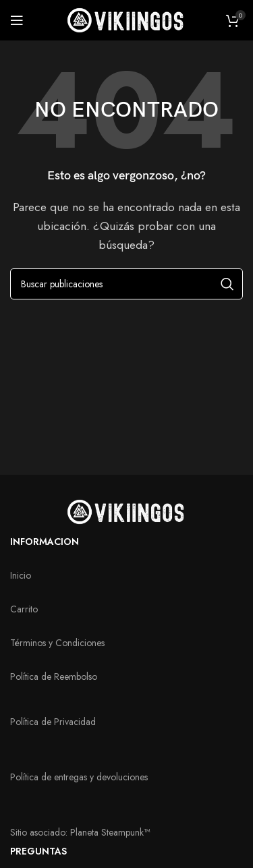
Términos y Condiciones (57, 643)
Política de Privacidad (53, 722)
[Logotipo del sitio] (126, 19)
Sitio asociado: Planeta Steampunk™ (80, 832)
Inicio (21, 575)
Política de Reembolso (54, 676)
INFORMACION (45, 542)
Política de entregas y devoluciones (79, 777)
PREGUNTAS (38, 851)
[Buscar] (126, 284)
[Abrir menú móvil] (17, 20)
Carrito (24, 609)
